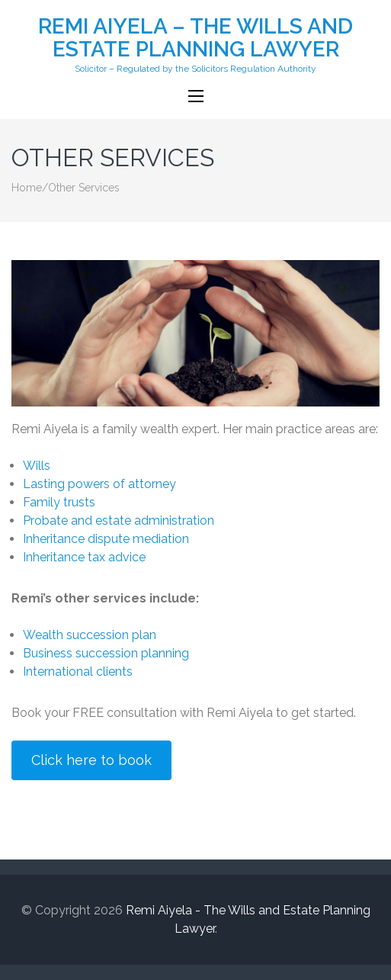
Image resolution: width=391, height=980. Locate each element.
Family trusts (59, 502)
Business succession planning (106, 653)
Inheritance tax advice (84, 557)
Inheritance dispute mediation (106, 539)
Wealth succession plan (90, 635)
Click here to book (91, 760)
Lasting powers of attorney (99, 484)
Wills (37, 466)
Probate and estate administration (119, 521)
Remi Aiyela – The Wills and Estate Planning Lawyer (195, 38)
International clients (78, 672)
